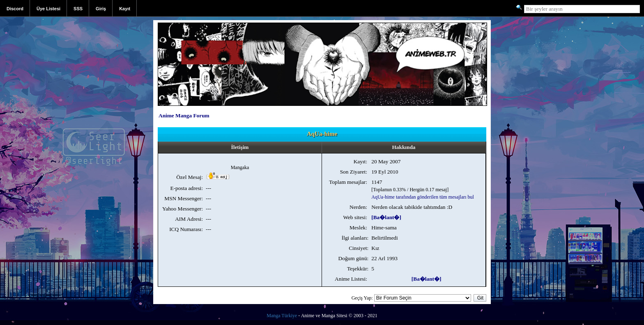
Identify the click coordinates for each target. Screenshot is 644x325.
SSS (78, 9)
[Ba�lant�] (386, 217)
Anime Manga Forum (184, 116)
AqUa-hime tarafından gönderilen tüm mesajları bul (423, 197)
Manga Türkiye (282, 316)
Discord (15, 9)
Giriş (101, 9)
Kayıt (125, 9)
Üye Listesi (48, 9)
